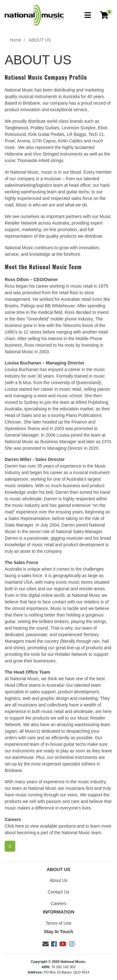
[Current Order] (104, 15)
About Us (59, 880)
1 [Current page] (10, 846)
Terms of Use (58, 923)
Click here (14, 826)
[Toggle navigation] (88, 15)
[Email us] (46, 944)
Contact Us (58, 892)
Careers (59, 903)
